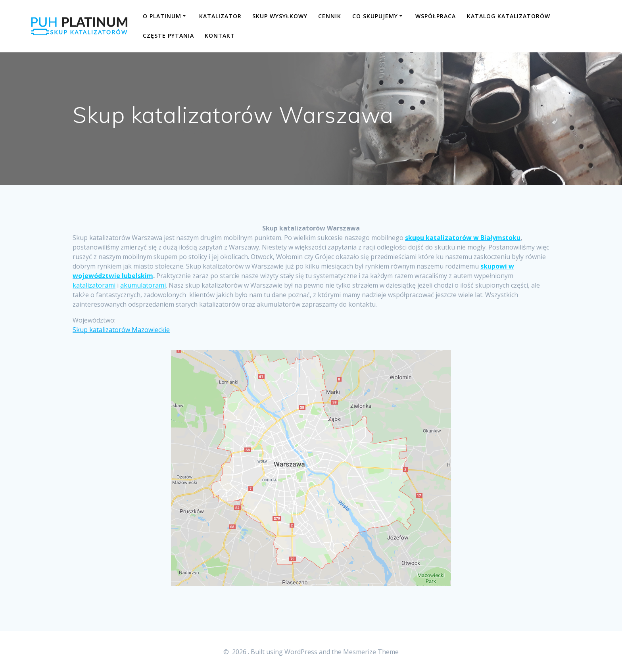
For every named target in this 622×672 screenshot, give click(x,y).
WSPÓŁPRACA (436, 16)
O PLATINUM (162, 16)
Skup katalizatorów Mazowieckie (121, 330)
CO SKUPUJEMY (375, 16)
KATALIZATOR (220, 16)
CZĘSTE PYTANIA (168, 36)
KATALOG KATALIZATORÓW (509, 16)
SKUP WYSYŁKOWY (280, 16)
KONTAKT (220, 36)
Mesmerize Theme (371, 652)
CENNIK (330, 16)
